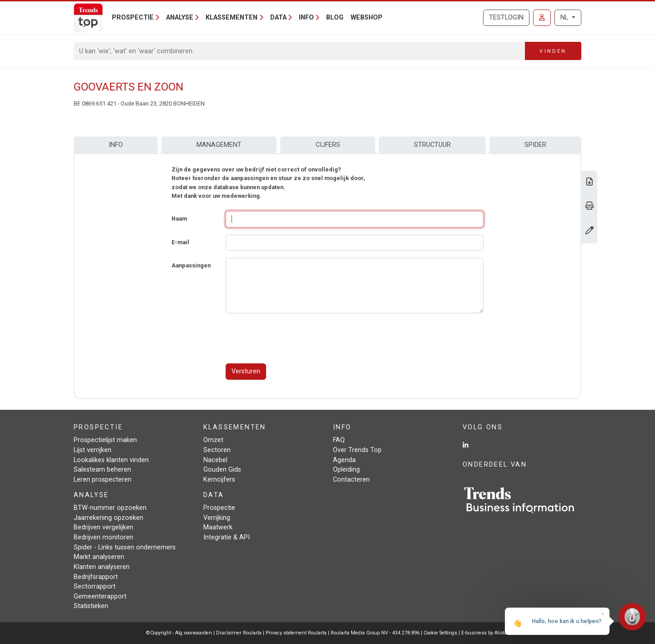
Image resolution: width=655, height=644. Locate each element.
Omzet (213, 440)
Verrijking (217, 518)
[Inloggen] (542, 18)
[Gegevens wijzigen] (589, 231)
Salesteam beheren (102, 470)
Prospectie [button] (133, 18)
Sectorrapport (95, 586)
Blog (335, 18)
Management (219, 145)
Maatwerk (218, 527)
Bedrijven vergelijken (103, 527)
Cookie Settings (441, 633)
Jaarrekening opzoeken (108, 518)
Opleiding (346, 470)
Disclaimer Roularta (239, 633)
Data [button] (278, 18)
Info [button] (306, 18)
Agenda (344, 460)
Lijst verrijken (93, 450)
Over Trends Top (357, 450)
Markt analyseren (99, 557)
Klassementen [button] (232, 18)
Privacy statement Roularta (296, 633)
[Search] (300, 51)
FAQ (339, 440)
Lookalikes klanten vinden (111, 460)
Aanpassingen (191, 265)
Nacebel (215, 460)
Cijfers (328, 145)
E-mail (180, 242)
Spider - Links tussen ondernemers (125, 547)
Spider (535, 145)
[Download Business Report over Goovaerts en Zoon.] (589, 183)
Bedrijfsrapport (96, 577)
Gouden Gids (222, 470)
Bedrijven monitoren (103, 537)
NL (565, 18)
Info (116, 145)
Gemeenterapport (100, 596)
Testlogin (506, 18)
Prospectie (219, 508)
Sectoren (217, 450)
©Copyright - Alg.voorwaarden (179, 633)
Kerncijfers (219, 480)
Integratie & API (227, 537)
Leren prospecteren (103, 480)
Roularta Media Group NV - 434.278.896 (376, 633)
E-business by (485, 633)
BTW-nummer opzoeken (110, 508)
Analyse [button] (180, 18)
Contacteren (351, 480)
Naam (179, 219)
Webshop (367, 18)
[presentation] (295, 338)
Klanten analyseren (102, 567)
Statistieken (91, 606)
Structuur (432, 145)
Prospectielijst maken (105, 440)
